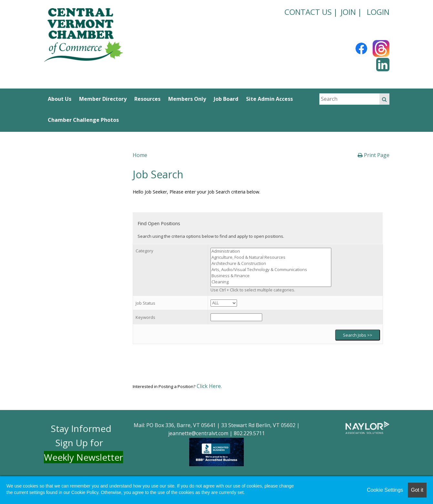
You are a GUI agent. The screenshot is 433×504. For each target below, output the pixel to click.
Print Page (374, 155)
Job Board (226, 99)
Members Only (187, 99)
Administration (271, 251)
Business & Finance (271, 276)
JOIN (348, 12)
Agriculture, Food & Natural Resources (271, 257)
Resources (147, 99)
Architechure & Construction (271, 263)
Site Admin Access (269, 99)
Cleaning (271, 282)
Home (140, 155)
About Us (60, 99)
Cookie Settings (385, 490)
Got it (417, 490)
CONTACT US (308, 12)
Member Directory (103, 99)
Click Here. (209, 386)
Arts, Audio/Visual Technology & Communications (271, 270)
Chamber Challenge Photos (83, 120)
